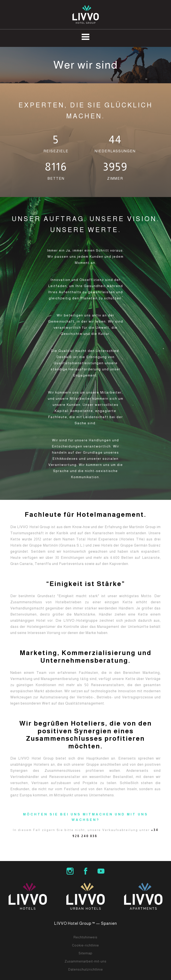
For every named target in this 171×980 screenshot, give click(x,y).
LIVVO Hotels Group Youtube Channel (101, 871)
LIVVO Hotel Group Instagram (70, 871)
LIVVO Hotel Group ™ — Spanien (86, 923)
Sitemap (85, 953)
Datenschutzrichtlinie (86, 969)
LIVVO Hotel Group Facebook (86, 871)
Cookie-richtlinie (85, 945)
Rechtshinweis (85, 937)
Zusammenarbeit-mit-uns (85, 961)
